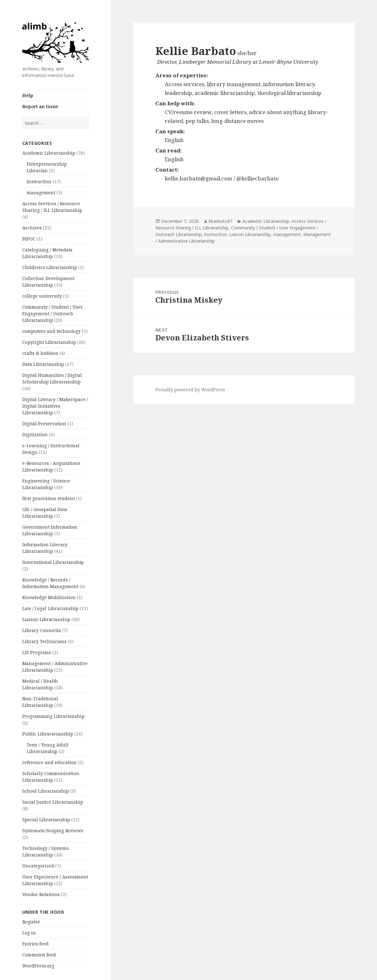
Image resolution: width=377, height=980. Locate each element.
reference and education (49, 762)
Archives (32, 228)
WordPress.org (38, 966)
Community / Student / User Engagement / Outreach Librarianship (53, 314)
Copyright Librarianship (49, 342)
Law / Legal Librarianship (50, 608)
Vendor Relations (41, 894)
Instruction (39, 182)
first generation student (48, 498)
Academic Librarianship (49, 153)
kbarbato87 (221, 221)
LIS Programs (37, 652)
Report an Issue (40, 106)
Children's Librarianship (50, 267)
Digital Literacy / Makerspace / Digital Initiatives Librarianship (55, 406)
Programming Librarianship (53, 716)
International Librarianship (53, 562)
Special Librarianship (46, 820)
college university (42, 296)
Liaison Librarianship (46, 619)
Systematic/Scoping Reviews (53, 831)
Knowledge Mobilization (49, 597)
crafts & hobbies (40, 353)
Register (31, 922)
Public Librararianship (48, 734)
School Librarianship (46, 791)
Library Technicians (44, 641)
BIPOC (29, 239)
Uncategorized (38, 866)
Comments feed (39, 955)
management (41, 193)
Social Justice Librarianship (53, 802)
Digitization (35, 435)
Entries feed (35, 944)
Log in (29, 933)
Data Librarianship (43, 364)
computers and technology (51, 331)
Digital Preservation (44, 424)
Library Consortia (42, 630)
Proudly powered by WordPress (190, 390)
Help (28, 95)
